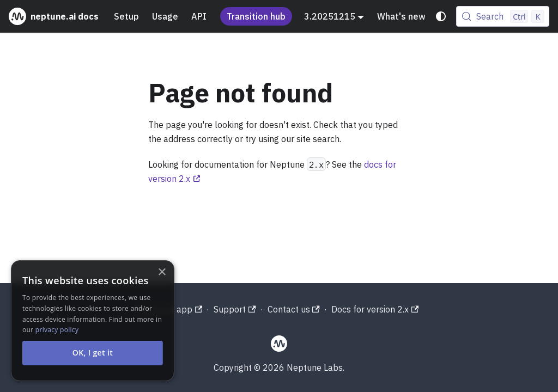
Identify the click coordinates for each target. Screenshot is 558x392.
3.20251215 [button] (330, 16)
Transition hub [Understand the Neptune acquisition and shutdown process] (256, 16)
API (199, 16)
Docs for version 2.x (375, 309)
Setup (126, 16)
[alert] (93, 321)
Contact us (294, 309)
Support (235, 309)
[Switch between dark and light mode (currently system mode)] (441, 16)
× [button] (162, 272)
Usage (165, 16)
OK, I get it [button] (93, 353)
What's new (401, 16)
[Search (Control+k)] (503, 16)
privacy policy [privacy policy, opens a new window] (57, 330)
